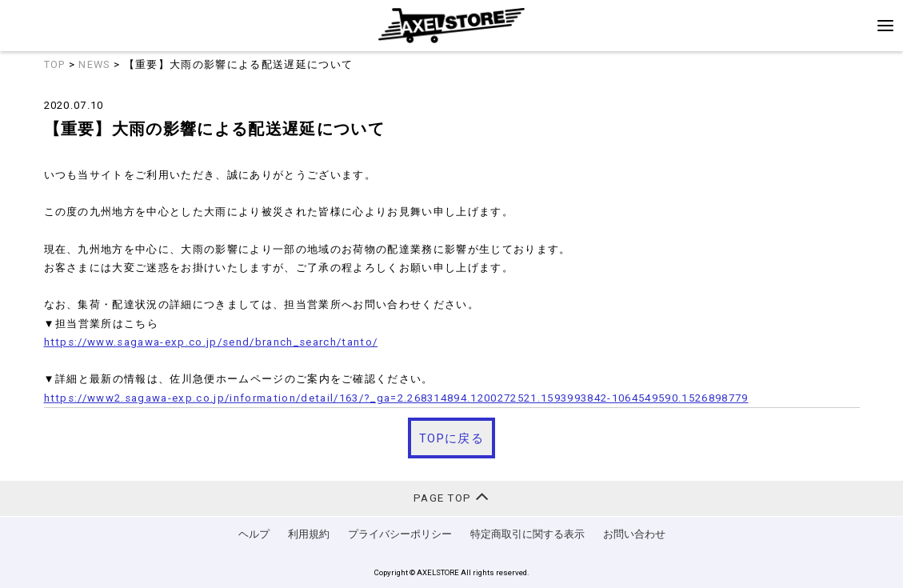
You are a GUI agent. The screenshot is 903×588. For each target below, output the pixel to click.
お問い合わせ (634, 534)
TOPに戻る (451, 438)
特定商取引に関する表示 (527, 534)
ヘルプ (254, 534)
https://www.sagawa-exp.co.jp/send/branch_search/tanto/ (211, 342)
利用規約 (309, 534)
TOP (55, 64)
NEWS (94, 64)
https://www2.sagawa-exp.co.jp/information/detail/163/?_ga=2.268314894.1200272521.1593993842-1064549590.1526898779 (396, 398)
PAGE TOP (451, 496)
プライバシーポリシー (400, 534)
